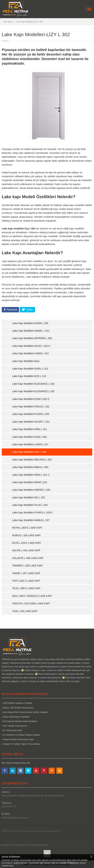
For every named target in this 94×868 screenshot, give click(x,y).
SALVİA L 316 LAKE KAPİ (26, 550)
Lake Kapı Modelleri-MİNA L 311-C (31, 475)
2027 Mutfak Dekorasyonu (15, 726)
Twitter (29, 310)
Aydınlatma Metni (53, 831)
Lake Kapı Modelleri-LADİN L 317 (30, 444)
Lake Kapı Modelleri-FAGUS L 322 (31, 406)
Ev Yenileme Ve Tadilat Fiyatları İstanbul (21, 735)
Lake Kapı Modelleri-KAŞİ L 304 (29, 437)
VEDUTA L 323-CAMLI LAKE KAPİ (31, 603)
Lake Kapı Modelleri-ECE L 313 (29, 376)
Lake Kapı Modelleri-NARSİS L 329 (31, 490)
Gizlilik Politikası (9, 831)
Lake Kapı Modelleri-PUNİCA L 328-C (32, 512)
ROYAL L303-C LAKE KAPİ (27, 528)
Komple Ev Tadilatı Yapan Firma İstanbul (21, 744)
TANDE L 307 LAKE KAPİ (26, 573)
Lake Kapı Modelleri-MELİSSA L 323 (32, 460)
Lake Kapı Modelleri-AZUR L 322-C (31, 346)
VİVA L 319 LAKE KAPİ (25, 611)
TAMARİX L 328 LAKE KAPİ (27, 566)
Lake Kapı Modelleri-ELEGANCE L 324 (33, 384)
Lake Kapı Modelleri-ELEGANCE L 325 (33, 391)
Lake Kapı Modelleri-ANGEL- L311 (31, 331)
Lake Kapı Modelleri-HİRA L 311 (29, 429)
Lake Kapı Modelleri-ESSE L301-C (31, 399)
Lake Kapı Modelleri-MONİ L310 (30, 482)
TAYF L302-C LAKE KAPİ (26, 581)
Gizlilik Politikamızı (69, 863)
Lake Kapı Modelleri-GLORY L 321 (31, 422)
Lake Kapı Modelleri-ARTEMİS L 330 (32, 338)
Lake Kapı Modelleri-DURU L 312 (30, 369)
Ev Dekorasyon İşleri (12, 730)
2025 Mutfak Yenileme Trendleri (17, 703)
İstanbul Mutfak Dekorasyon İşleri (18, 739)
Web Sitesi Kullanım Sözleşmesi (31, 831)
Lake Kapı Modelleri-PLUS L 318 (30, 505)
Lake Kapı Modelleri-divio (26, 361)
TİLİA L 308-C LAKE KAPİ (26, 588)
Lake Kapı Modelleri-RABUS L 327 (31, 520)
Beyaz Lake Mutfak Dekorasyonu (18, 708)
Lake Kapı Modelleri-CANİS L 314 (30, 353)
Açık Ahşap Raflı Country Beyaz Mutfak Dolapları (25, 712)
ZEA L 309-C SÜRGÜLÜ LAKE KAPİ (32, 596)
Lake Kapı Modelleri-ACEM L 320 (30, 323)
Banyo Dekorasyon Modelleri (16, 717)
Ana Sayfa (8, 22)
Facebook (12, 310)
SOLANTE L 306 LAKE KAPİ (28, 558)
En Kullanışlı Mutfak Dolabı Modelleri (19, 721)
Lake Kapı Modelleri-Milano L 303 (30, 467)
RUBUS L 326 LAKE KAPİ (26, 535)
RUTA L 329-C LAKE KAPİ (26, 543)
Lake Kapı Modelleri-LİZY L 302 (29, 22)
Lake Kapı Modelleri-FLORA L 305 (31, 414)
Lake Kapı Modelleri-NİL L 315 (28, 497)
